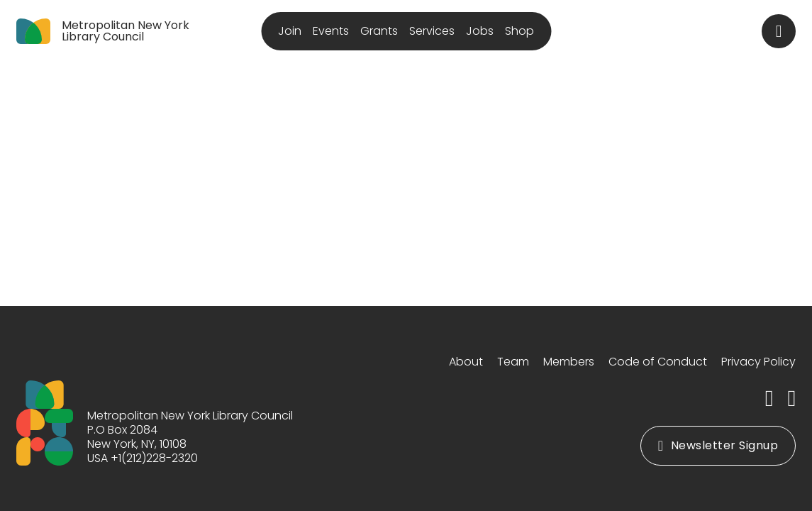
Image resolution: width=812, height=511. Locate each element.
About (466, 362)
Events (331, 31)
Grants (379, 31)
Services (432, 31)
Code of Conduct (658, 362)
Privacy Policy (758, 362)
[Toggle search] (779, 31)
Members (569, 362)
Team (513, 362)
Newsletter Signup (718, 445)
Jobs (480, 31)
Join (290, 31)
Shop (519, 31)
